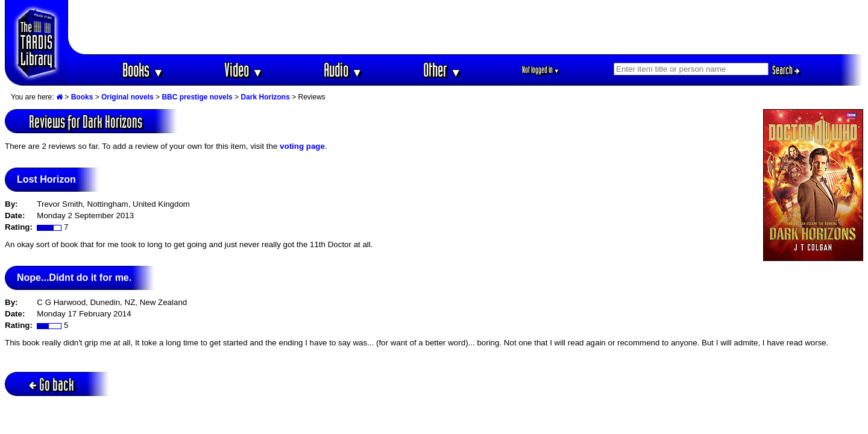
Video (244, 70)
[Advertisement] (466, 27)
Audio (343, 70)
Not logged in (541, 70)
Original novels (127, 97)
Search (786, 70)
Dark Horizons (265, 97)
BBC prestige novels (197, 97)
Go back (52, 384)
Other (442, 70)
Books (143, 70)
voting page (302, 146)
